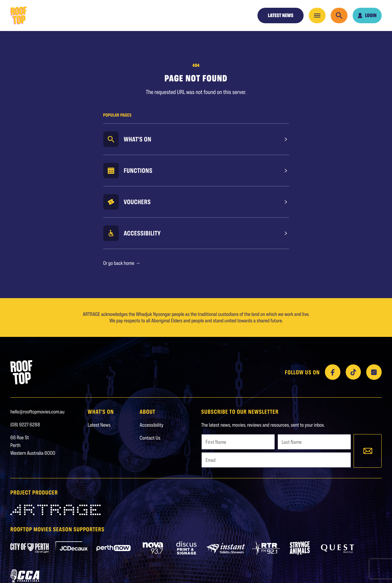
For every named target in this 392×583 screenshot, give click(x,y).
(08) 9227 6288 (25, 425)
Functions (138, 171)
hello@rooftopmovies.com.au (37, 412)
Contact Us (150, 438)
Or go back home (122, 263)
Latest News (281, 15)
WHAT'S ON (101, 411)
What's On (138, 139)
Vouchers (137, 202)
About (148, 411)
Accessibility (142, 233)
